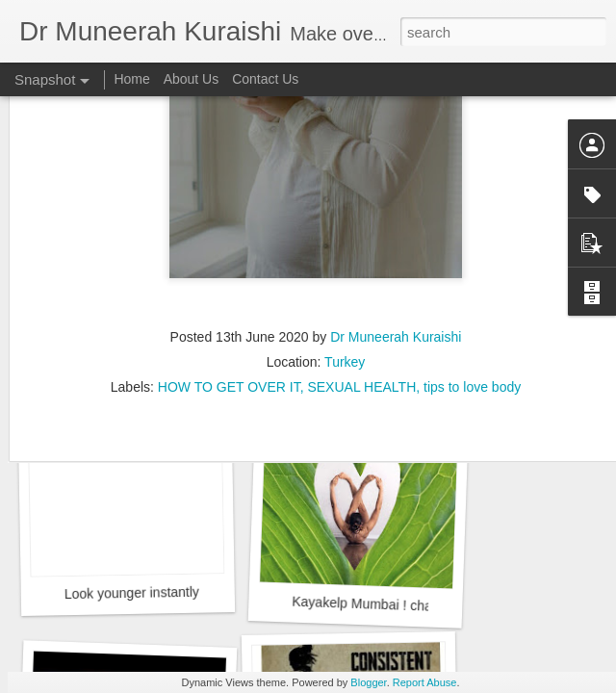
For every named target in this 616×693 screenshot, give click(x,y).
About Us (192, 79)
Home (131, 79)
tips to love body (472, 319)
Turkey (345, 294)
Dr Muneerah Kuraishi (396, 269)
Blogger (368, 682)
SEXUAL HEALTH (361, 319)
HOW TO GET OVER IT (229, 319)
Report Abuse (425, 682)
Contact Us (265, 79)
